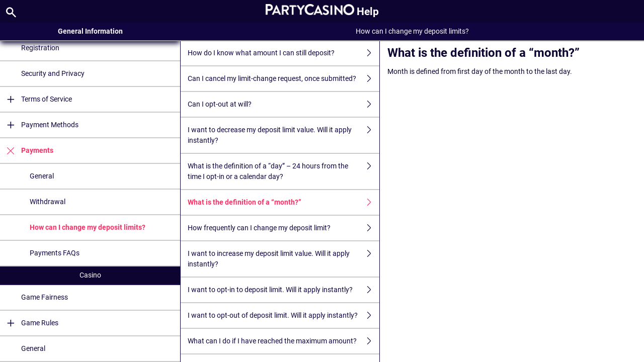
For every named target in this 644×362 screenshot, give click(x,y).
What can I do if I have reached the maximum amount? (284, 341)
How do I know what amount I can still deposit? (284, 53)
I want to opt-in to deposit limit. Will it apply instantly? (284, 290)
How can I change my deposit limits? (88, 227)
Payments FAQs (55, 253)
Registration (40, 48)
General (42, 176)
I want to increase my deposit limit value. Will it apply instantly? (284, 259)
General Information (90, 31)
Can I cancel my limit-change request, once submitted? (284, 79)
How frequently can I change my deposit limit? (284, 228)
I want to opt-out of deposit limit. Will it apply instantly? (284, 315)
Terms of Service (36, 99)
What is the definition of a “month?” (284, 202)
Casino (90, 275)
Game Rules (29, 323)
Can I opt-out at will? (284, 104)
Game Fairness (45, 297)
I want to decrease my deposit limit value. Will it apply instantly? (284, 135)
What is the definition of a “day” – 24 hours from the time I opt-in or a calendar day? (284, 171)
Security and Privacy (53, 73)
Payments (27, 151)
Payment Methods (39, 125)
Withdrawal (48, 202)
